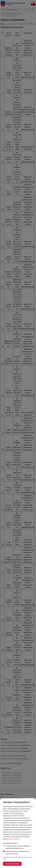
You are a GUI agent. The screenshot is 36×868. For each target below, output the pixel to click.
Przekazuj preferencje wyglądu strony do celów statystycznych (16, 852)
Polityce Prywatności (13, 839)
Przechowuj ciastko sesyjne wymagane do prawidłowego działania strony (17, 847)
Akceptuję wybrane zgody (12, 864)
